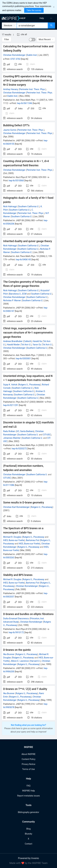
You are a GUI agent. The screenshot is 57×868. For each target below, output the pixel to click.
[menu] (43, 18)
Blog (29, 829)
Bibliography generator (28, 812)
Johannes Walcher (12, 438)
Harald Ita (37, 341)
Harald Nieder (13, 345)
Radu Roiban (9, 431)
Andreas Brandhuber (13, 341)
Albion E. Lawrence (20, 661)
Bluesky (28, 834)
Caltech (27, 341)
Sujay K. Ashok (10, 385)
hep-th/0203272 (19, 449)
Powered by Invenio (29, 858)
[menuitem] (42, 18)
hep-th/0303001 (23, 359)
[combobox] (32, 25)
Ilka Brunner (9, 654)
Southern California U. (29, 206)
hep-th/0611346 (25, 103)
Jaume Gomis (10, 130)
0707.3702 (15, 59)
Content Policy (28, 759)
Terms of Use (28, 769)
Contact (28, 844)
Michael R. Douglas (12, 537)
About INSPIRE (28, 754)
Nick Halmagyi (10, 206)
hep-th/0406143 (23, 260)
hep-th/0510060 (16, 181)
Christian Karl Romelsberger (16, 507)
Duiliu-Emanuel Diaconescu (16, 618)
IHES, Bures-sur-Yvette (14, 540)
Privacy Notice (28, 764)
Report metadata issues (28, 796)
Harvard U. (35, 661)
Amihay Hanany (11, 89)
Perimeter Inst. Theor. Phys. (32, 89)
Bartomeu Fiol (33, 540)
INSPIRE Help (28, 791)
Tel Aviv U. (26, 345)
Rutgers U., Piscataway (29, 385)
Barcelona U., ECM (18, 294)
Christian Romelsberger (14, 55)
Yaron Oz (37, 345)
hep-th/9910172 (16, 632)
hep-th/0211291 (11, 405)
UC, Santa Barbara (25, 431)
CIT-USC (47, 435)
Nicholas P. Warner (12, 300)
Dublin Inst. (32, 55)
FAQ (28, 786)
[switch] (32, 40)
